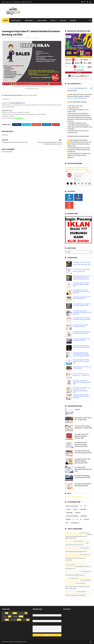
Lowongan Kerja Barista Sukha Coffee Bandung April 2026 (82, 382)
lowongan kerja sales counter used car (78, 573)
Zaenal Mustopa (70, 583)
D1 (81, 506)
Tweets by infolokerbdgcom (74, 497)
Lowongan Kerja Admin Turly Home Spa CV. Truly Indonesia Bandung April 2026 (82, 390)
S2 (77, 519)
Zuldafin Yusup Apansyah (73, 572)
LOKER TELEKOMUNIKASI (72, 516)
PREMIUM (29, 38)
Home (4, 2)
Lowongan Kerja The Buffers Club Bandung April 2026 (82, 305)
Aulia (67, 578)
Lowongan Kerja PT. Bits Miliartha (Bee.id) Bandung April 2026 (81, 291)
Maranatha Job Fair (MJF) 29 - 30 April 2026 (82, 368)
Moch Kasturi (69, 541)
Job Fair (75, 509)
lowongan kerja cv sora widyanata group (78, 579)
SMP (67, 523)
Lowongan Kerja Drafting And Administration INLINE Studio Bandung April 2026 (81, 354)
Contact (77, 409)
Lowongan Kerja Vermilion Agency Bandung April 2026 (81, 347)
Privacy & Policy (26, 2)
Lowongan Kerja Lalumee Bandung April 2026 (83, 485)
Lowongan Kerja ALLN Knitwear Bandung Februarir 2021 (81, 436)
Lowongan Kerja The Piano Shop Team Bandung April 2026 (81, 361)
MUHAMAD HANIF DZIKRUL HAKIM (75, 563)
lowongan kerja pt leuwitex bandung (77, 585)
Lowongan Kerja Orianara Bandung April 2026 (81, 326)
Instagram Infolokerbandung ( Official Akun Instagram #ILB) (77, 169)
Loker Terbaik (42, 20)
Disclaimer (17, 2)
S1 (32, 38)
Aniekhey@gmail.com (72, 533)
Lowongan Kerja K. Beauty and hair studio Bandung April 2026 (81, 396)
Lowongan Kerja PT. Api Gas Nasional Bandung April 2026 (82, 319)
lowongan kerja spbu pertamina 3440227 (78, 593)
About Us (9, 2)
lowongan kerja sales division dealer (77, 550)
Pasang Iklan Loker (10, 25)
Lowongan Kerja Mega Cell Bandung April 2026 (81, 340)
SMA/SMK (73, 20)
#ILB (3, 93)
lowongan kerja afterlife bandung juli (77, 556)
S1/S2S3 (53, 20)
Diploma (63, 20)
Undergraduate (75, 523)
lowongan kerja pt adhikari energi (75, 534)
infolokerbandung (21, 38)
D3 (14, 38)
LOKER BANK (83, 509)
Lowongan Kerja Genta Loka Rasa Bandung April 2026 (82, 333)
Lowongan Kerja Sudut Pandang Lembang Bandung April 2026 (82, 312)
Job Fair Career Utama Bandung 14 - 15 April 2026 (81, 374)
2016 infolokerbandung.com (18, 642)
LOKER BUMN (69, 513)
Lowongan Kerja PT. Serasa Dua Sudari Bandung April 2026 (81, 284)
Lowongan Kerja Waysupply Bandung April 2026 (83, 469)
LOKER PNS (78, 513)
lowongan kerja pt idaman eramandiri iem (78, 542)
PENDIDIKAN (84, 516)
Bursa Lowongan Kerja (72, 506)
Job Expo (68, 509)
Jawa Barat (29, 20)
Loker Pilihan (16, 20)
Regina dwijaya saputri (72, 548)
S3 (81, 519)
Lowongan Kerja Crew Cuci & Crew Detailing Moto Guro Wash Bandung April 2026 (82, 277)
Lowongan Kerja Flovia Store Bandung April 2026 (82, 298)
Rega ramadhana (71, 592)
